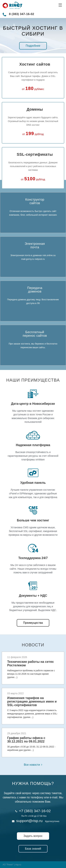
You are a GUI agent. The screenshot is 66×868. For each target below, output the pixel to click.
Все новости (32, 765)
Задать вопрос (33, 836)
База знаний (33, 849)
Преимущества (33, 623)
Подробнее (33, 46)
